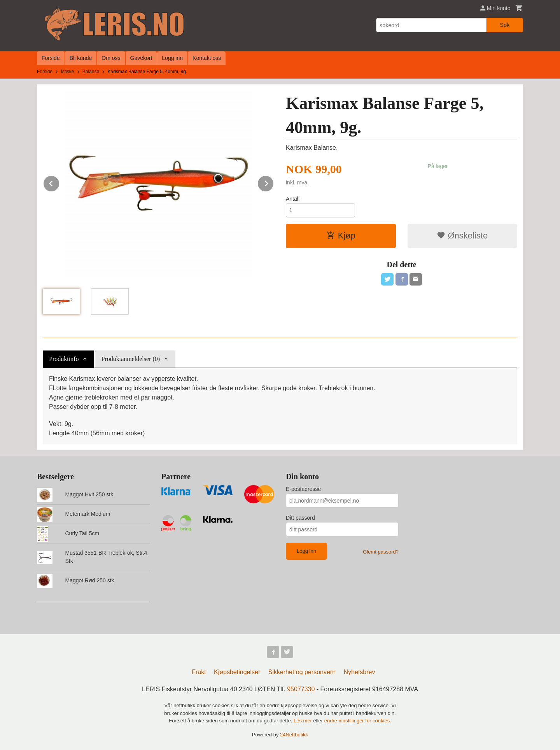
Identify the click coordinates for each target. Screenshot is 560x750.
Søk (505, 25)
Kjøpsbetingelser (237, 672)
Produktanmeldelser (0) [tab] (130, 359)
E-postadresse (303, 489)
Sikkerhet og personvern (302, 672)
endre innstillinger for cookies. (358, 721)
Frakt (199, 672)
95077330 (301, 689)
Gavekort (141, 58)
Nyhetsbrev (360, 672)
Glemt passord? (381, 552)
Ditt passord (300, 518)
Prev (59, 182)
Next (274, 182)
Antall (293, 199)
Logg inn (172, 58)
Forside (51, 58)
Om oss (111, 58)
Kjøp (341, 236)
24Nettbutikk (294, 735)
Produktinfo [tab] (64, 359)
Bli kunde (81, 58)
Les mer (304, 721)
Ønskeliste (462, 236)
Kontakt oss (207, 58)
